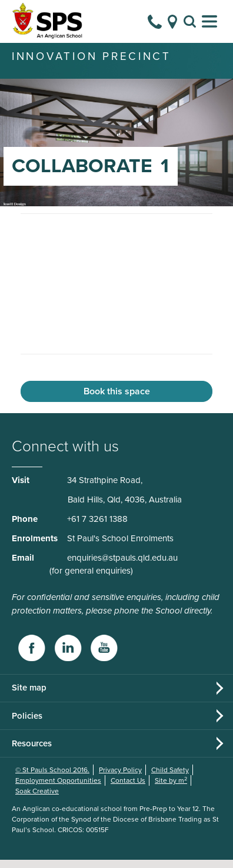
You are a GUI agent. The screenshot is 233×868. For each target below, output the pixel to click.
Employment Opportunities (58, 789)
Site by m (171, 789)
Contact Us (128, 789)
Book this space (117, 400)
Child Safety (170, 778)
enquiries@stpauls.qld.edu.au (122, 566)
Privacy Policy (120, 778)
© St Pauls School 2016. (52, 778)
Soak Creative (37, 799)
